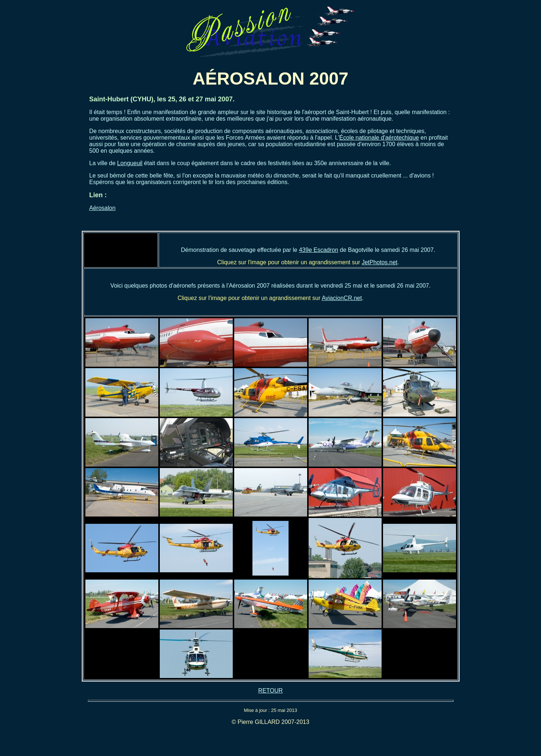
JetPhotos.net (379, 262)
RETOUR (270, 691)
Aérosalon (103, 208)
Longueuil (130, 163)
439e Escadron (318, 250)
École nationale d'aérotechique (379, 138)
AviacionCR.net (342, 298)
